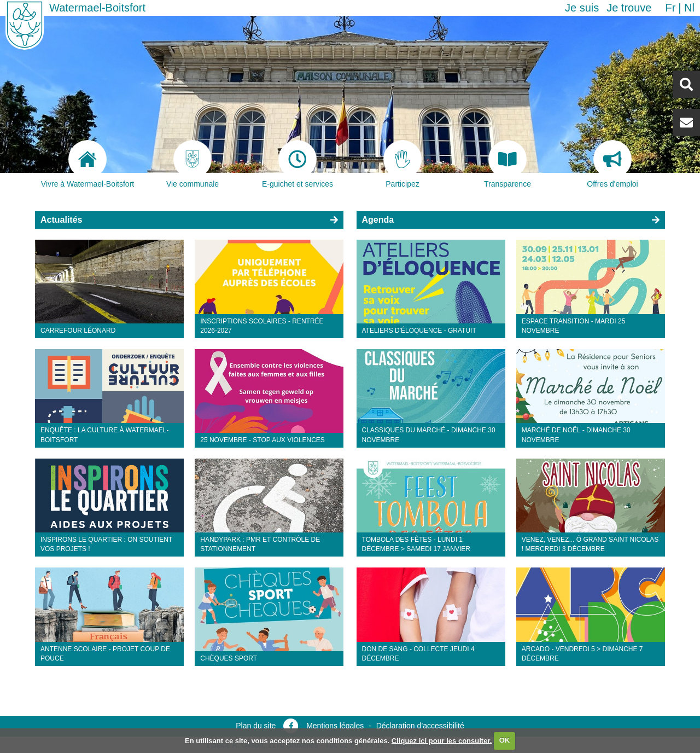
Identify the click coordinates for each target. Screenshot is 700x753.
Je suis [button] (582, 8)
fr (670, 8)
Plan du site (256, 726)
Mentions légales (335, 726)
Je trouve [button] (629, 8)
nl (689, 8)
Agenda (378, 220)
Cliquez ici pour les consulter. (442, 740)
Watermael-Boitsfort (97, 8)
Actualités (61, 220)
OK (505, 740)
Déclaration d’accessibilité (420, 726)
